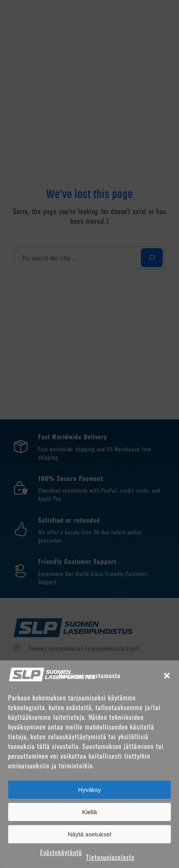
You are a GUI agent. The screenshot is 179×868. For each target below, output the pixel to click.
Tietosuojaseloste (110, 857)
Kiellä (89, 812)
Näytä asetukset (90, 834)
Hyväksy (89, 790)
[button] (167, 676)
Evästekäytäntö (61, 852)
